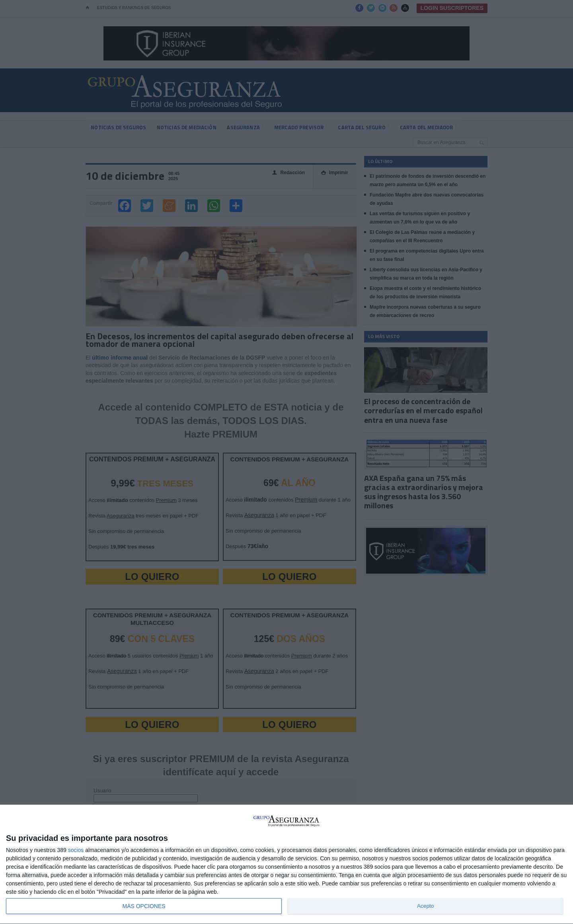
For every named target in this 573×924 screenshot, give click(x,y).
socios (76, 850)
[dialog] (286, 865)
